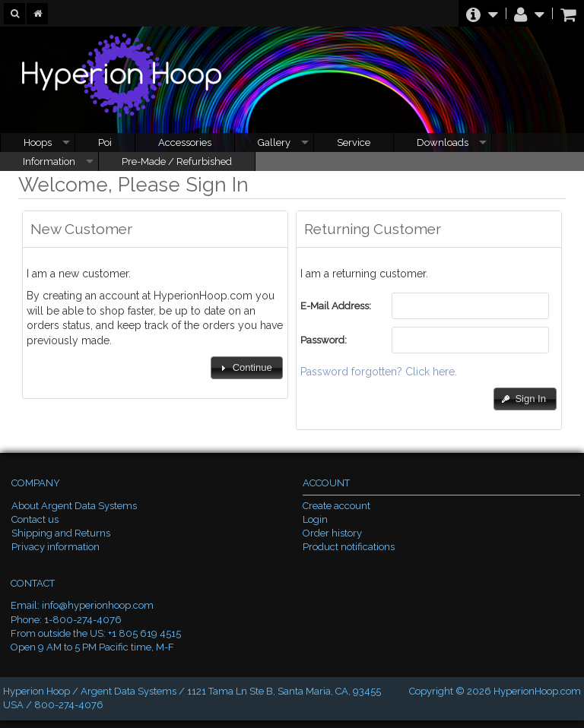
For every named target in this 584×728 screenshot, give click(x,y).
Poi (105, 142)
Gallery (274, 142)
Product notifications (349, 547)
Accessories (185, 142)
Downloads (443, 142)
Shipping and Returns (61, 533)
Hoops (38, 142)
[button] (246, 368)
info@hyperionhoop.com (98, 605)
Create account (336, 506)
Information (49, 161)
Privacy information (56, 547)
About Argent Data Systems (74, 506)
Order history (332, 533)
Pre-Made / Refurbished (177, 161)
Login (315, 519)
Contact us (35, 519)
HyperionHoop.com (537, 691)
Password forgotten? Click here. (379, 372)
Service (354, 142)
